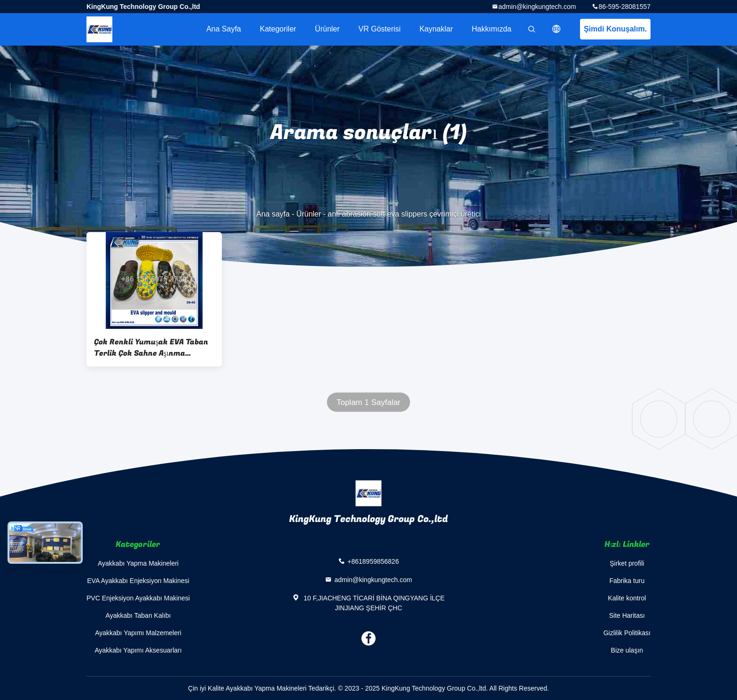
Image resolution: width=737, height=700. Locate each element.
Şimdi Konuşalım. (615, 29)
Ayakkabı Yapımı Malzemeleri (138, 633)
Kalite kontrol (627, 598)
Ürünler (327, 29)
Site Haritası (627, 615)
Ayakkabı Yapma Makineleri (138, 563)
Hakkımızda (492, 29)
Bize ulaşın (627, 650)
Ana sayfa (224, 29)
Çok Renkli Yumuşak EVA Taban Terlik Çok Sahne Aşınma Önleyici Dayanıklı (151, 348)
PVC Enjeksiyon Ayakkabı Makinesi (138, 598)
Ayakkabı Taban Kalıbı (138, 615)
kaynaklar (436, 29)
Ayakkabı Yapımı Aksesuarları (138, 650)
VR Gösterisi (380, 29)
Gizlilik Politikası (627, 633)
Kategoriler (278, 29)
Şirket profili (627, 563)
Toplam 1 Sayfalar (368, 402)
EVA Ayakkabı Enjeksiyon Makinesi (138, 581)
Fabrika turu (627, 581)
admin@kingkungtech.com (537, 7)
